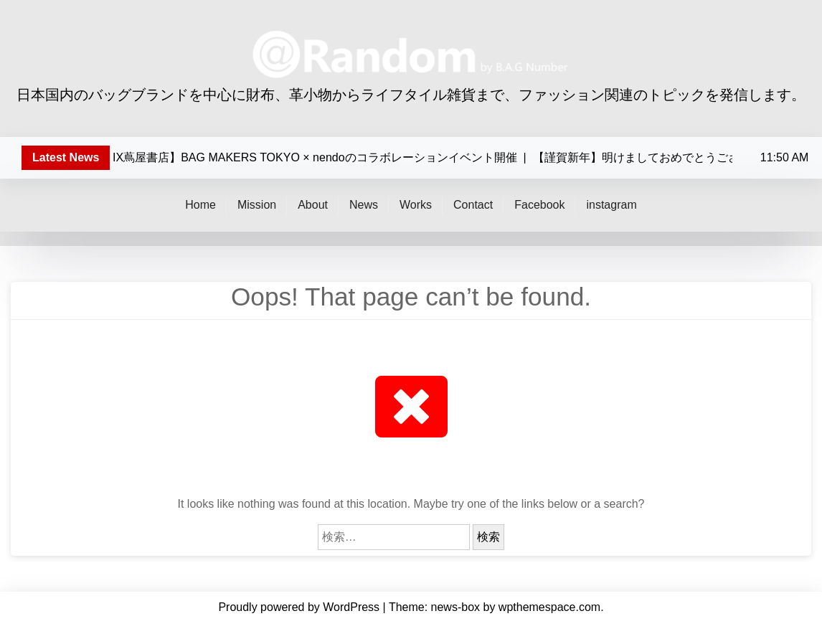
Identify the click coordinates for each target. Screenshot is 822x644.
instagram (611, 205)
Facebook (539, 205)
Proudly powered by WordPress (300, 607)
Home (200, 205)
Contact (473, 205)
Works (416, 205)
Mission (257, 205)
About (313, 205)
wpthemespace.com (549, 607)
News (364, 205)
